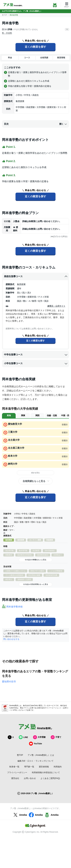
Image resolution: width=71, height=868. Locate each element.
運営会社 (15, 778)
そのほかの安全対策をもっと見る (35, 584)
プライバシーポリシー (17, 773)
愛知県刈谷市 (9, 682)
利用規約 (58, 767)
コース (27, 58)
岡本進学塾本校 (14, 607)
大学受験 (39, 737)
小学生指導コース (36, 364)
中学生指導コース (36, 355)
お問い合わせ (30, 778)
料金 (10, 58)
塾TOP (4, 15)
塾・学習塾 (7, 33)
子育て (56, 737)
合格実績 (44, 58)
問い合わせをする (11, 639)
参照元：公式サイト (56, 306)
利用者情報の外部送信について (46, 773)
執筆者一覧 (14, 767)
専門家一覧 (29, 767)
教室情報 (61, 58)
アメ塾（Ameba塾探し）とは (41, 755)
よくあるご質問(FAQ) (50, 778)
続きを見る (35, 473)
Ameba (20, 815)
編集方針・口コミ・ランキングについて (35, 761)
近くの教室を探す (35, 47)
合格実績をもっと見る (34, 481)
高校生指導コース (36, 276)
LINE (23, 737)
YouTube (35, 744)
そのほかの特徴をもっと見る (35, 560)
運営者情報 (44, 767)
